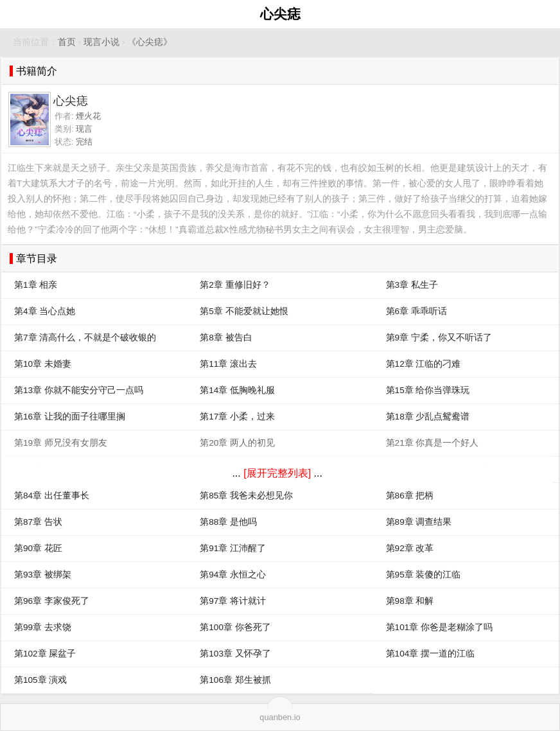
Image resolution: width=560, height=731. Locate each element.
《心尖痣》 (150, 42)
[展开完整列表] (277, 473)
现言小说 (101, 42)
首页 (67, 42)
